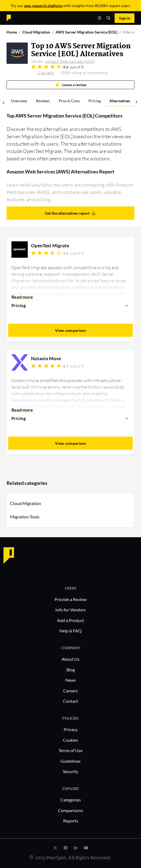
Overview (19, 101)
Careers (70, 691)
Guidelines (70, 761)
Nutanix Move (46, 358)
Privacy (71, 729)
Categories (71, 800)
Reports (71, 821)
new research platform (43, 6)
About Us (70, 659)
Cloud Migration (26, 503)
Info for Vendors (70, 610)
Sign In (125, 18)
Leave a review (71, 84)
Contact (70, 701)
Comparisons (70, 810)
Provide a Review (70, 599)
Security (70, 771)
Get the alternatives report (70, 213)
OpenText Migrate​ (50, 246)
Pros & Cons (69, 101)
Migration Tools (25, 517)
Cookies (70, 740)
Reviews (43, 101)
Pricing (95, 101)
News (71, 680)
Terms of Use (70, 750)
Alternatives (120, 101)
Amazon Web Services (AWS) (70, 61)
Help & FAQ (70, 631)
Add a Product (71, 620)
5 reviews (46, 73)
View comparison (70, 330)
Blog (71, 670)
